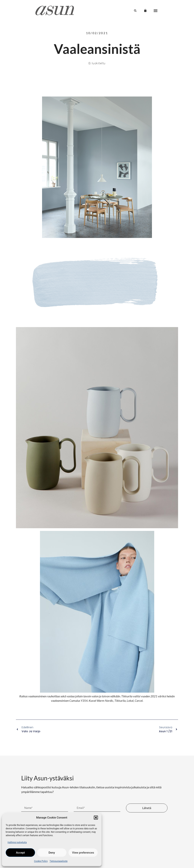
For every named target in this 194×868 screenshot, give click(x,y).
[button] (96, 818)
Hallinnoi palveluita (17, 842)
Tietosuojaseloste (59, 861)
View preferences (83, 853)
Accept (20, 853)
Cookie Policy (41, 861)
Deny (52, 853)
